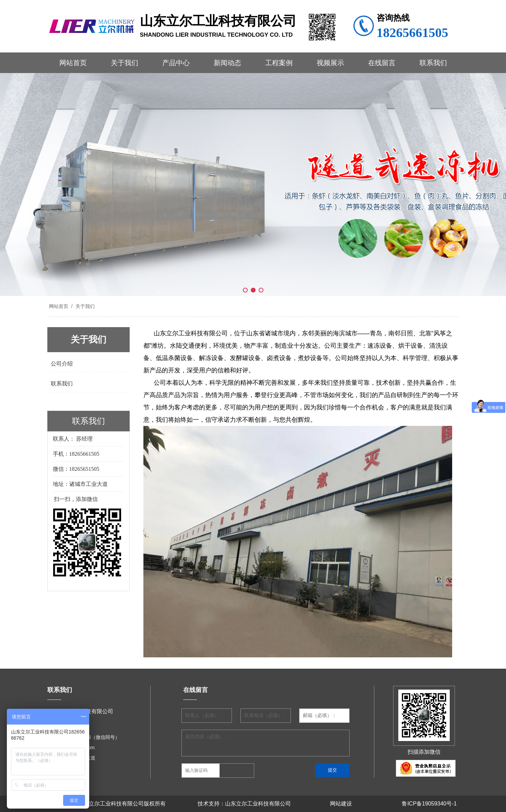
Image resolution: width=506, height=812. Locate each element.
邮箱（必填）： (320, 715)
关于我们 (125, 63)
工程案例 (279, 63)
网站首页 (73, 63)
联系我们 (433, 63)
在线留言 (382, 63)
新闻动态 (227, 63)
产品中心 (176, 63)
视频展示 (330, 63)
